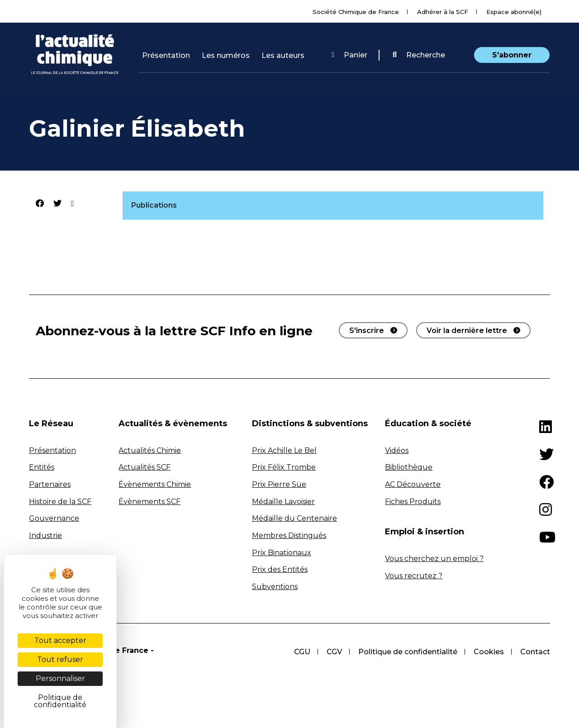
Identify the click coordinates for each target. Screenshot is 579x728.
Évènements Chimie (155, 484)
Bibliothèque (409, 467)
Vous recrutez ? (414, 576)
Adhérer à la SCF (443, 12)
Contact (535, 652)
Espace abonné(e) (514, 12)
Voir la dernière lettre (467, 331)
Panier (349, 55)
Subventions (275, 587)
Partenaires (50, 484)
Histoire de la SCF (60, 502)
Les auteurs (283, 55)
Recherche (419, 55)
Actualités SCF (145, 467)
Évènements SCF (149, 502)
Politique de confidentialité (408, 652)
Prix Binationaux (282, 553)
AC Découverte (413, 484)
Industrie (45, 535)
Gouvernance (54, 518)
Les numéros (226, 55)
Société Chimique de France (356, 12)
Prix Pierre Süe (279, 484)
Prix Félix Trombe (284, 467)
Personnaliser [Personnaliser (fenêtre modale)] (60, 678)
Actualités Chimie (150, 450)
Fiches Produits (413, 502)
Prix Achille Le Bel (284, 450)
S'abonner (512, 55)
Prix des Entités (280, 569)
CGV (334, 652)
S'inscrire (367, 331)
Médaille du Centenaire (294, 518)
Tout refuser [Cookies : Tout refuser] (60, 659)
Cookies (489, 652)
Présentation (166, 55)
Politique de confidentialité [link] (60, 701)
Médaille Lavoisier (283, 502)
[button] (419, 55)
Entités (42, 467)
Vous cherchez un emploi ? (434, 559)
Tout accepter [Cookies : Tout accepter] (60, 640)
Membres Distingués (289, 535)
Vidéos (397, 450)
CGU (302, 652)
